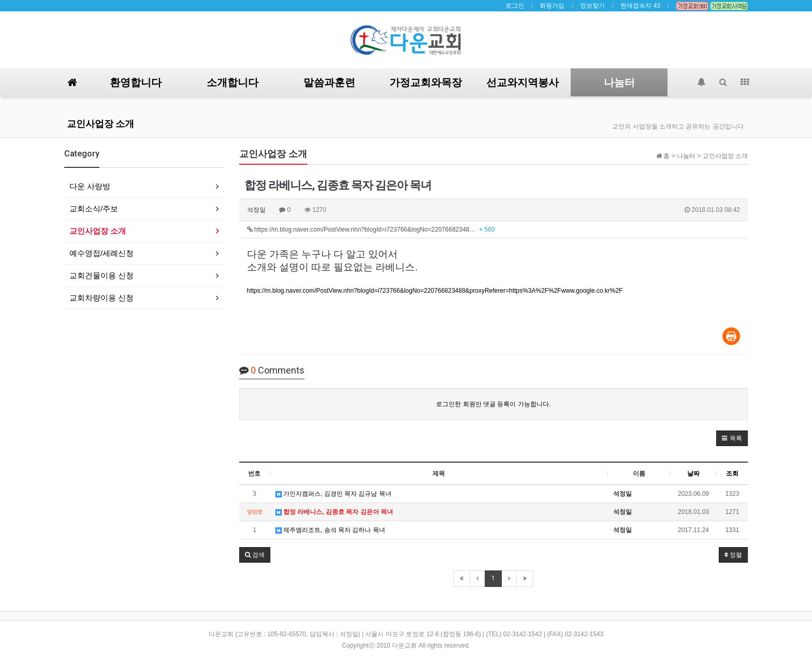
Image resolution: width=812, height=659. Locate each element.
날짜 (693, 474)
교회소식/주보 (94, 209)
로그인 (515, 6)
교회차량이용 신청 (102, 298)
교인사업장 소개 (100, 124)
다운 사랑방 (90, 186)
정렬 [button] (733, 555)
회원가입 (552, 6)
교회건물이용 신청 (102, 275)
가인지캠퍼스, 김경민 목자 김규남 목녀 (334, 494)
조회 (732, 474)
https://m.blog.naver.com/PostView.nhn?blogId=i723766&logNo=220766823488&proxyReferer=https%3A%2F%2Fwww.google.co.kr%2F (435, 291)
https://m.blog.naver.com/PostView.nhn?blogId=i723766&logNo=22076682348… (371, 230)
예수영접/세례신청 (102, 253)
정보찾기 (592, 6)
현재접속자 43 (640, 6)
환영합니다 (136, 82)
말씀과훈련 (329, 82)
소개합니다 (233, 82)
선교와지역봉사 (523, 82)
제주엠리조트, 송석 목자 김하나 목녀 (330, 530)
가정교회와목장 (426, 82)
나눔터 (619, 82)
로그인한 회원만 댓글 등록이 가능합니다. (493, 404)
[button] (732, 438)
